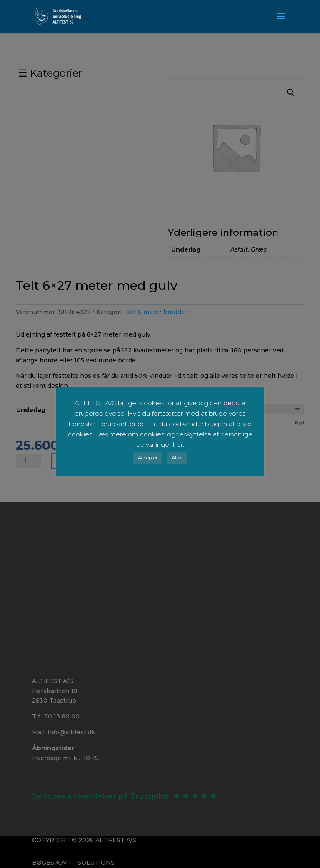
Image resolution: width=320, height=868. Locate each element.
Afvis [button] (177, 458)
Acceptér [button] (148, 458)
